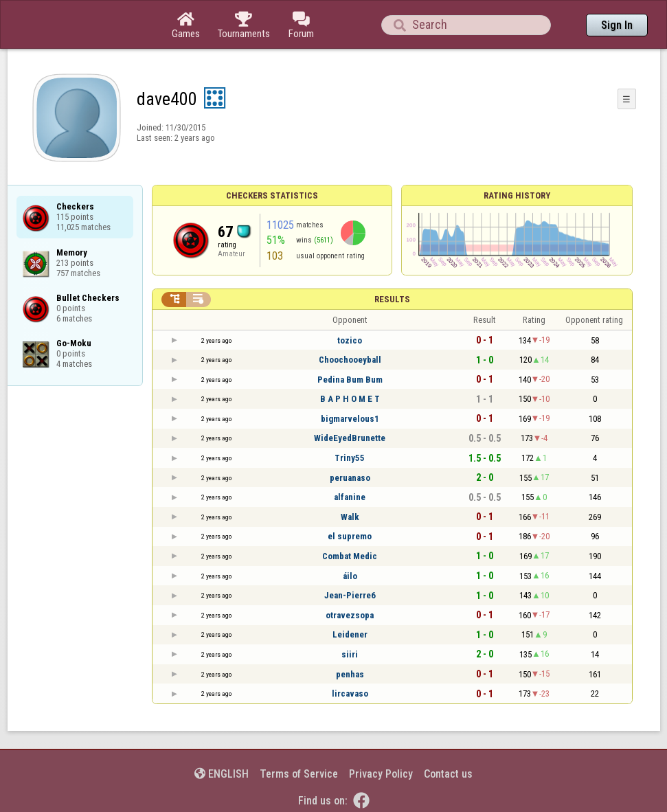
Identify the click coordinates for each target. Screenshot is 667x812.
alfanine (350, 497)
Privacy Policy (381, 774)
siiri (350, 654)
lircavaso (350, 693)
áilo (350, 576)
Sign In (617, 25)
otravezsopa (350, 615)
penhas (350, 674)
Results (392, 299)
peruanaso (350, 478)
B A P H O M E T (350, 399)
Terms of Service (299, 774)
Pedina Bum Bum (350, 380)
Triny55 (350, 458)
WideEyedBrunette (350, 438)
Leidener (350, 634)
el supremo (350, 536)
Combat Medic (350, 556)
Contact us (448, 774)
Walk (350, 517)
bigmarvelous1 (350, 419)
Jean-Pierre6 (350, 595)
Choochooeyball (350, 360)
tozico (350, 340)
